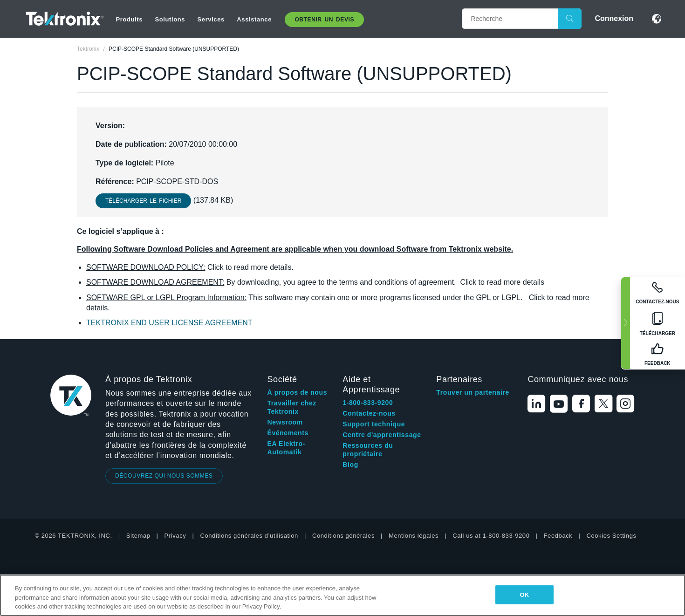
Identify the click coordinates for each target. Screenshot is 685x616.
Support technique (374, 424)
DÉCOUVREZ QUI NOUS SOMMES (164, 476)
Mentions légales (414, 536)
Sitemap (138, 536)
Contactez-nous (369, 413)
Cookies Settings (611, 536)
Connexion (614, 18)
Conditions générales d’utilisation (249, 536)
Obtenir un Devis (324, 20)
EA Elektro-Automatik (286, 448)
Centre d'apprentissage (382, 435)
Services (211, 19)
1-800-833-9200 (368, 403)
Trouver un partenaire (473, 392)
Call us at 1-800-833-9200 (491, 536)
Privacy (175, 536)
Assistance (254, 19)
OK (525, 594)
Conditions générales (343, 536)
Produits (130, 19)
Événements (288, 433)
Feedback (558, 536)
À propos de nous (297, 392)
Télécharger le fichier (143, 201)
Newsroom (285, 422)
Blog (350, 465)
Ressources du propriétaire (368, 450)
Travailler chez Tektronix (292, 407)
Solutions (170, 19)
